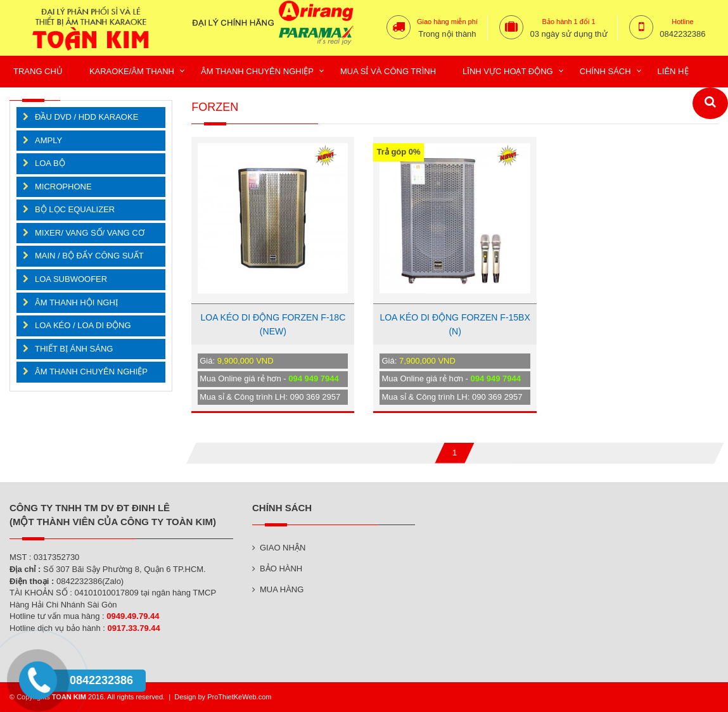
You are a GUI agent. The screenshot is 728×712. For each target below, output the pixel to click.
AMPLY (48, 140)
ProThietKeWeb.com (239, 697)
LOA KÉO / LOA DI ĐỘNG (83, 325)
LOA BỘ (50, 163)
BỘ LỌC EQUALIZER (75, 209)
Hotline (682, 22)
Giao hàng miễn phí (447, 22)
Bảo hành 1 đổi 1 (569, 22)
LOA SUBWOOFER (71, 279)
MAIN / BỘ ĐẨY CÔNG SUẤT (89, 256)
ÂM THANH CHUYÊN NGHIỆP (91, 372)
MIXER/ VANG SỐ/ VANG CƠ (90, 233)
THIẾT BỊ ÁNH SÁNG (74, 349)
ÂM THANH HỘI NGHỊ (76, 302)
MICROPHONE (63, 187)
